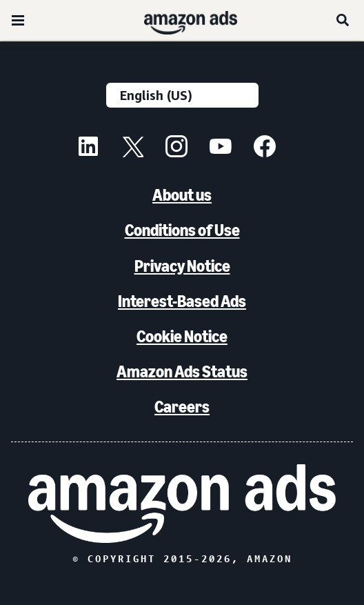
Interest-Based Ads (182, 301)
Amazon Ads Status (182, 371)
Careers (182, 407)
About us (182, 195)
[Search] (343, 20)
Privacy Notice (182, 266)
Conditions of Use (182, 230)
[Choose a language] (182, 95)
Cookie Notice (182, 336)
